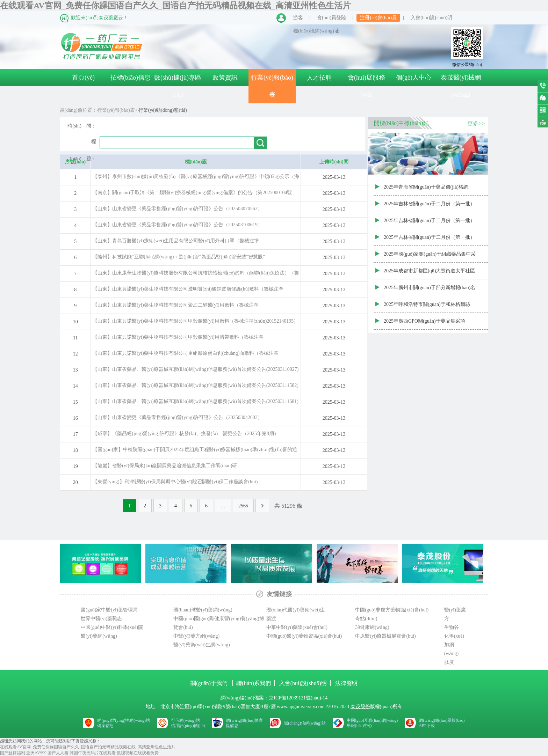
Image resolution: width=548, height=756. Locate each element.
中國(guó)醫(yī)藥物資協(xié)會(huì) (304, 636)
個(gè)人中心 (414, 78)
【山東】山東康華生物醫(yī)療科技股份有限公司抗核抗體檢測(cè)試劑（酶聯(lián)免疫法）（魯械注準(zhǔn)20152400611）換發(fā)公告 (196, 275)
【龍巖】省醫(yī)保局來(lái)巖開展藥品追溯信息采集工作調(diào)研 (165, 466)
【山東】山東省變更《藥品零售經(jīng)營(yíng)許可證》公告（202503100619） (177, 225)
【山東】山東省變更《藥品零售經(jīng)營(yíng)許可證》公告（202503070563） (177, 209)
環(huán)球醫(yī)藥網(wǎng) (203, 610)
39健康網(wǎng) (372, 627)
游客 (298, 18)
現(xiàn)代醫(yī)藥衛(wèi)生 (295, 610)
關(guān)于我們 (210, 683)
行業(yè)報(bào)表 (272, 86)
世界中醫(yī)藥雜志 (101, 619)
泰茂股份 (360, 707)
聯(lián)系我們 (254, 683)
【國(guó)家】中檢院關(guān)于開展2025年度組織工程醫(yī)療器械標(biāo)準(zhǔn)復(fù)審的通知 (195, 452)
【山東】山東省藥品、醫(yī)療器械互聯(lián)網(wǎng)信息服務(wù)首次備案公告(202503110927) (196, 369)
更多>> (476, 123)
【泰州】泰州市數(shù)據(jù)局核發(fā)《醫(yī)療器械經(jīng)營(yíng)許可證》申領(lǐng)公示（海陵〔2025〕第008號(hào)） (196, 179)
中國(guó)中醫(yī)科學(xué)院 (112, 627)
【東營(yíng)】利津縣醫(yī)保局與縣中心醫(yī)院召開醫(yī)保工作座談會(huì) (175, 482)
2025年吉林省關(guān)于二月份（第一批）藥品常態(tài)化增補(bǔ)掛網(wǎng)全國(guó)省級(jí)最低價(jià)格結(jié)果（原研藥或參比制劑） (430, 240)
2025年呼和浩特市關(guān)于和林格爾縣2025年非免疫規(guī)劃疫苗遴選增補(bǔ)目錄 (430, 307)
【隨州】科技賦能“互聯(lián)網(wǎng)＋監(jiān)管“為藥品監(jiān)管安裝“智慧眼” (179, 257)
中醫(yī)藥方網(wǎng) (196, 636)
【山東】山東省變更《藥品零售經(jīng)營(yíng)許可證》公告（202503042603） (177, 417)
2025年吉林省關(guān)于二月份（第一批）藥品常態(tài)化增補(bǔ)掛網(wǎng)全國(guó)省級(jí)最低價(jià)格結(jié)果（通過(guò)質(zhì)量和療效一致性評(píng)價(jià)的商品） (431, 223)
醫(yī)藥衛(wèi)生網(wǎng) (201, 645)
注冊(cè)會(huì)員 (378, 18)
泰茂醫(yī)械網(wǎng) (461, 86)
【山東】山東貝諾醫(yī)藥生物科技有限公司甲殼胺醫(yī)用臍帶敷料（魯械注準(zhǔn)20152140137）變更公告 (178, 339)
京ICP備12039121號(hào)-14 (298, 698)
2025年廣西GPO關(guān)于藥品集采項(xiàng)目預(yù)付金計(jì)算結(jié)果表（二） (424, 324)
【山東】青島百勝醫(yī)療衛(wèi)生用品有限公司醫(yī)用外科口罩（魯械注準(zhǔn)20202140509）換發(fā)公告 (176, 243)
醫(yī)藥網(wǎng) (99, 636)
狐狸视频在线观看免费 (138, 753)
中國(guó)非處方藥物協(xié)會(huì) (392, 610)
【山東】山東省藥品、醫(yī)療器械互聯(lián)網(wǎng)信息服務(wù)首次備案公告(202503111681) (196, 401)
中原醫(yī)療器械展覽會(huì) (385, 636)
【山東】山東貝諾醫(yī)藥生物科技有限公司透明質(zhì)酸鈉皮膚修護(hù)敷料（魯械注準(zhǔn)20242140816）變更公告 (188, 291)
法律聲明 (346, 683)
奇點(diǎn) (366, 619)
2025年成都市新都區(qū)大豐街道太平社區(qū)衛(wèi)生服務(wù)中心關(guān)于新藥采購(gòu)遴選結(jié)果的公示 (431, 274)
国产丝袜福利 (13, 753)
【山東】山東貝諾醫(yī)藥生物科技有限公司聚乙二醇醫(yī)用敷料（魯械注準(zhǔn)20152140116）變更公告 (175, 307)
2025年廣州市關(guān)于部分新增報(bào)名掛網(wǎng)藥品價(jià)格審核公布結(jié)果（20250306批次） (430, 291)
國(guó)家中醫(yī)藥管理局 (109, 610)
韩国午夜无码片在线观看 (93, 753)
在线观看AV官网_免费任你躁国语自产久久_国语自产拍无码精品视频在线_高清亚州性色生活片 (175, 6)
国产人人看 (58, 753)
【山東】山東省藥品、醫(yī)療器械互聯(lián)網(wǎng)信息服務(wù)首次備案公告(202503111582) (196, 385)
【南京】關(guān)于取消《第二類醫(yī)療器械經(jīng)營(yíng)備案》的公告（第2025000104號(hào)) (192, 195)
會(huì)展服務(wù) (366, 86)
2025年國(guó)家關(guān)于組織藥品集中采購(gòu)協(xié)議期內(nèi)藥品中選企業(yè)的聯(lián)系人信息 (430, 257)
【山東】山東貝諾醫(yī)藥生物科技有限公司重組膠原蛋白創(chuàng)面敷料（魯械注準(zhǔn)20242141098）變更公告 (186, 355)
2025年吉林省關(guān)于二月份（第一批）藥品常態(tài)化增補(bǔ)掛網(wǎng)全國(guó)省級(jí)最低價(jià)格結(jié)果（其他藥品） (430, 207)
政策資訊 (225, 78)
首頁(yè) (83, 78)
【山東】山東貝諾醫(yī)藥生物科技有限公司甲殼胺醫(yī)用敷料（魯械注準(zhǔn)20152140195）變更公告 (196, 323)
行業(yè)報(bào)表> (117, 110)
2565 (243, 506)
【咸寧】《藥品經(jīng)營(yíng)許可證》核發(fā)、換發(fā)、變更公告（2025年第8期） (186, 434)
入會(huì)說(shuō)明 (431, 18)
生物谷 (452, 627)
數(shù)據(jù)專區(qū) (178, 86)
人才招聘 (319, 78)
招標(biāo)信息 (131, 78)
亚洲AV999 (36, 753)
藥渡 (271, 619)
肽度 (449, 662)
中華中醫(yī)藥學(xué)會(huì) (297, 627)
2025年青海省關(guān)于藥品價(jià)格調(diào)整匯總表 (426, 190)
